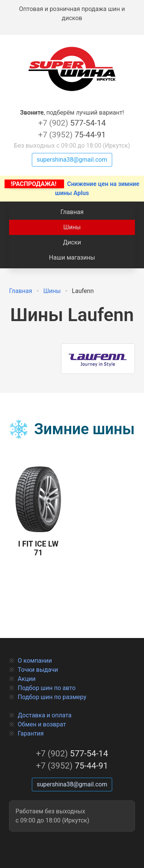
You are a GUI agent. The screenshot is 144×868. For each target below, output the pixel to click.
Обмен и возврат (42, 724)
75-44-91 (72, 135)
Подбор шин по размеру (52, 697)
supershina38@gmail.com (72, 160)
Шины (72, 227)
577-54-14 (72, 123)
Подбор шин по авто (47, 688)
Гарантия (31, 733)
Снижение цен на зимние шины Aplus (72, 188)
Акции (27, 679)
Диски (72, 242)
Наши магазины (72, 258)
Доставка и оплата (45, 715)
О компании (35, 661)
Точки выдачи (38, 670)
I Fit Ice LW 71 (38, 512)
